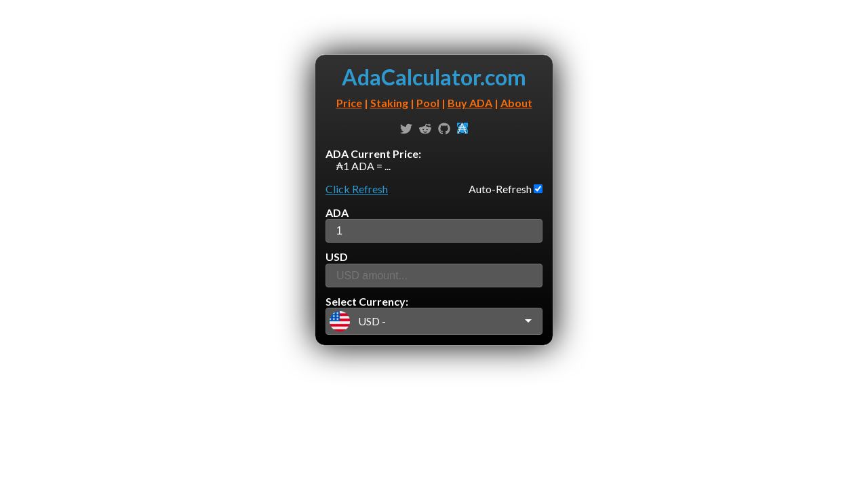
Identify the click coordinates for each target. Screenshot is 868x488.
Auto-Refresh (501, 189)
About (516, 103)
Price (349, 103)
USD (337, 257)
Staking (389, 103)
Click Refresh (357, 189)
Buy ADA (470, 103)
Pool (428, 103)
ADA (337, 212)
